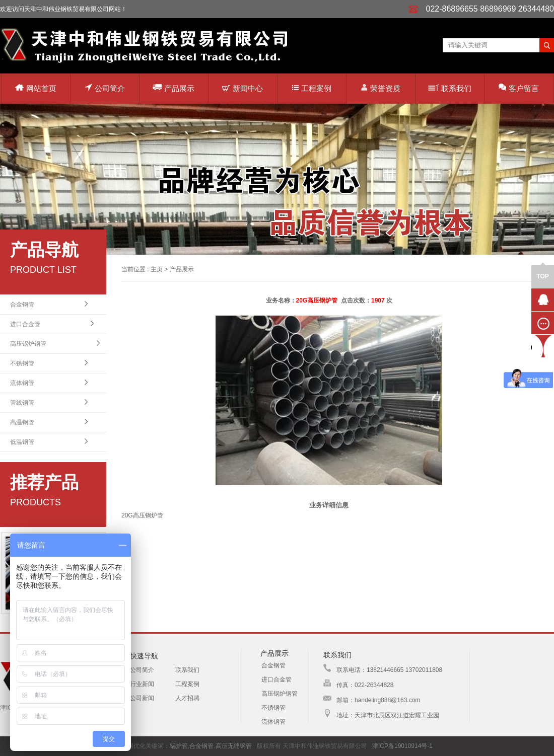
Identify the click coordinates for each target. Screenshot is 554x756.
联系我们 (450, 88)
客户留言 (519, 88)
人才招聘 (187, 698)
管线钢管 (22, 403)
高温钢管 (22, 422)
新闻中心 (243, 88)
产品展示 (174, 88)
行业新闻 (142, 684)
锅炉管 (179, 746)
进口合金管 (25, 324)
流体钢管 (22, 383)
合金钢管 (22, 305)
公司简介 (105, 88)
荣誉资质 (380, 88)
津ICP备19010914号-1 (402, 746)
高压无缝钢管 (234, 746)
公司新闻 (142, 698)
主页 (157, 269)
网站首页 (36, 88)
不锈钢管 (22, 363)
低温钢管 (22, 442)
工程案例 (312, 88)
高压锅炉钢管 (28, 344)
